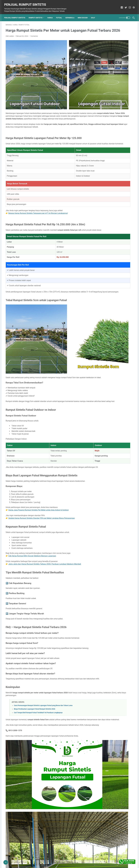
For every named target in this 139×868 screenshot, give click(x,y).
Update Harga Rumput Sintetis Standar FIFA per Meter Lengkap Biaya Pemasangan (42, 497)
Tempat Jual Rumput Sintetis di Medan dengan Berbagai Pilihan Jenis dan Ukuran (114, 170)
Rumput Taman (120, 209)
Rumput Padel (120, 204)
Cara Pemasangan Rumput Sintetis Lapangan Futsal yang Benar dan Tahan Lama (43, 687)
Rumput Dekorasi (107, 196)
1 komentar (34, 39)
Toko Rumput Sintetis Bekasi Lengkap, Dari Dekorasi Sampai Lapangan (114, 140)
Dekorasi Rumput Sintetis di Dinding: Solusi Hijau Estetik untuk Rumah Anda (116, 110)
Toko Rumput (105, 213)
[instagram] (128, 5)
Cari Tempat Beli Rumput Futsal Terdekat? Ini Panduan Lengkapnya (38, 694)
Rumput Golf (118, 200)
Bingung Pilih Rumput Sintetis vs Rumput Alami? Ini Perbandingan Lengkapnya (115, 67)
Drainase (104, 192)
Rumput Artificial (115, 192)
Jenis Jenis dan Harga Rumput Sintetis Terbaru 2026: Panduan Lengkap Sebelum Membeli (45, 542)
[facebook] (120, 5)
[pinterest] (132, 5)
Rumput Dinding (121, 196)
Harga (51, 14)
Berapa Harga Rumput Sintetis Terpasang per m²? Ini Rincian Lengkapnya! (38, 200)
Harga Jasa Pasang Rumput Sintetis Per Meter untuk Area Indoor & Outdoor (39, 489)
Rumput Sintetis (37, 14)
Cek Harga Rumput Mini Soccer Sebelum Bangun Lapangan (32, 534)
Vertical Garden (118, 213)
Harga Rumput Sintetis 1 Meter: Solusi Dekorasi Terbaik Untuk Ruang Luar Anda (116, 50)
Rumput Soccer (106, 209)
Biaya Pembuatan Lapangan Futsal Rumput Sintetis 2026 (35, 690)
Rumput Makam (106, 204)
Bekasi (103, 226)
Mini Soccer (84, 14)
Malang (111, 226)
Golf (94, 14)
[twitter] (124, 5)
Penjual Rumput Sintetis (27, 2)
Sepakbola (71, 14)
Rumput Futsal (106, 200)
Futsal (60, 14)
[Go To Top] (6, 862)
